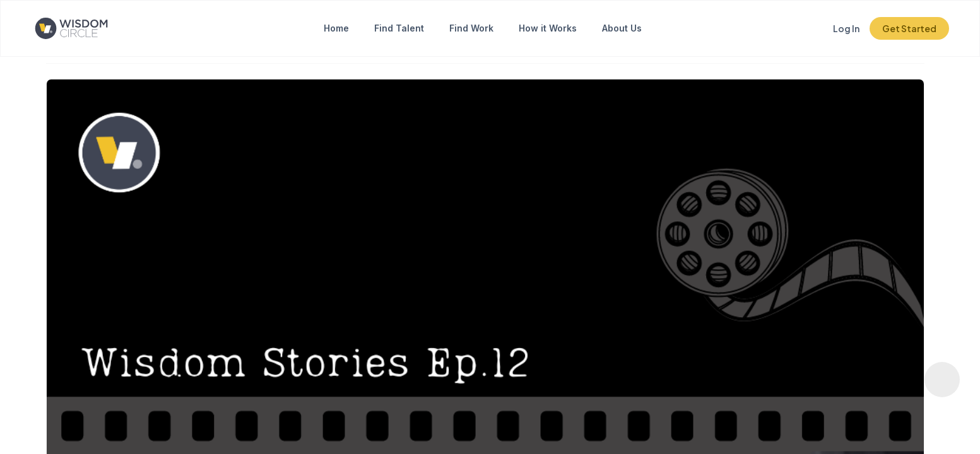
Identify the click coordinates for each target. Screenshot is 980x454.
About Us (622, 28)
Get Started (909, 28)
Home (336, 28)
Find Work (471, 28)
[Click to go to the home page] (81, 28)
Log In (846, 28)
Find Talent (399, 28)
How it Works (548, 28)
